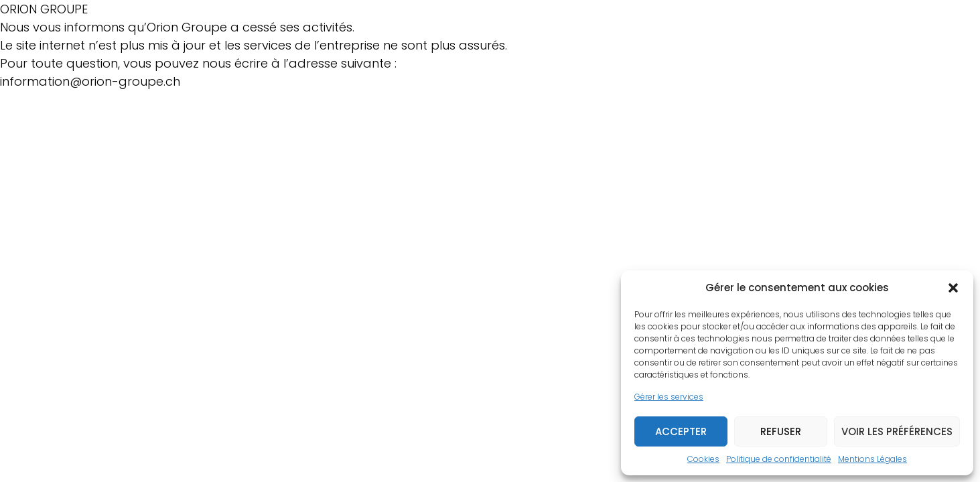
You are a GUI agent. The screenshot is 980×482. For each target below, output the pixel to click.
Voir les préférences (897, 431)
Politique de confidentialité (779, 459)
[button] (953, 288)
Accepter (681, 431)
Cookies (703, 459)
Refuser (781, 431)
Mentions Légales (872, 459)
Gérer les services (669, 397)
